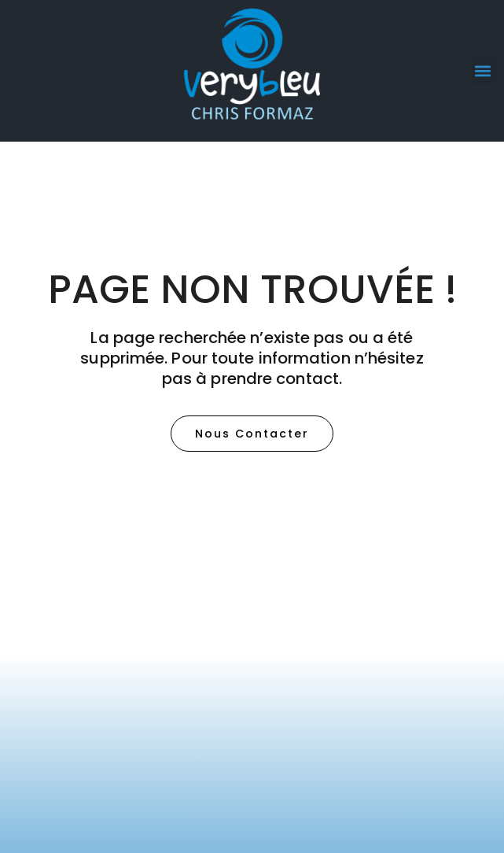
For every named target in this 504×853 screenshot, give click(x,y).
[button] (483, 71)
